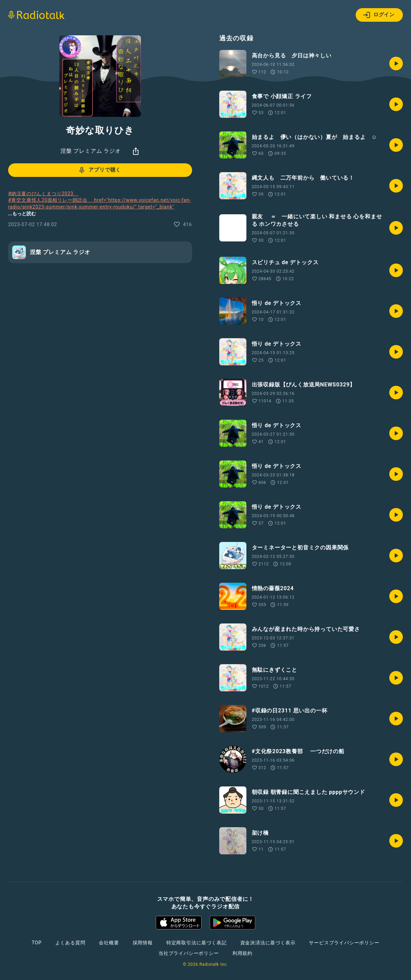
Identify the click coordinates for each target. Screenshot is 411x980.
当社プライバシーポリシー (189, 953)
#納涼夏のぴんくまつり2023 (43, 194)
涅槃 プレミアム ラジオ (91, 151)
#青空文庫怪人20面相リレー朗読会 (100, 210)
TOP (36, 943)
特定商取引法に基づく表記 (197, 943)
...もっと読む (22, 214)
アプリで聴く (99, 170)
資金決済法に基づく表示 (268, 943)
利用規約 (242, 953)
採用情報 (143, 943)
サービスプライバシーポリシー (344, 943)
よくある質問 (70, 943)
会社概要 (109, 943)
